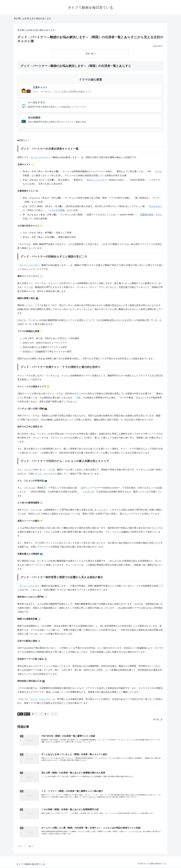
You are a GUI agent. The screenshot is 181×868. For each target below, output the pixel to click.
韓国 (27, 714)
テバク (159, 171)
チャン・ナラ (37, 714)
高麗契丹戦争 (147, 215)
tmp (20, 714)
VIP (79, 398)
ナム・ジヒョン (51, 714)
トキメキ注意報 (57, 210)
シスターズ (88, 492)
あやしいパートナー (97, 180)
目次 (88, 54)
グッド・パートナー (40, 157)
